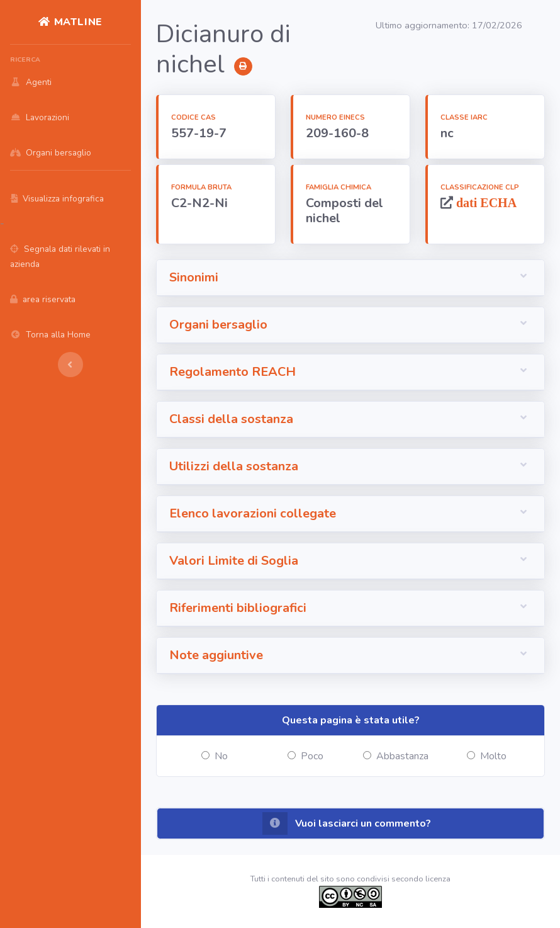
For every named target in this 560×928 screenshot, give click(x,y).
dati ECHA (485, 202)
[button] (350, 278)
